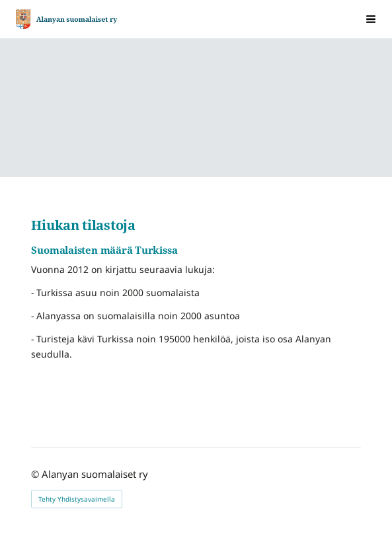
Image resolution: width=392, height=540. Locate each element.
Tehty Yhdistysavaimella (77, 499)
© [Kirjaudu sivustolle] (36, 474)
